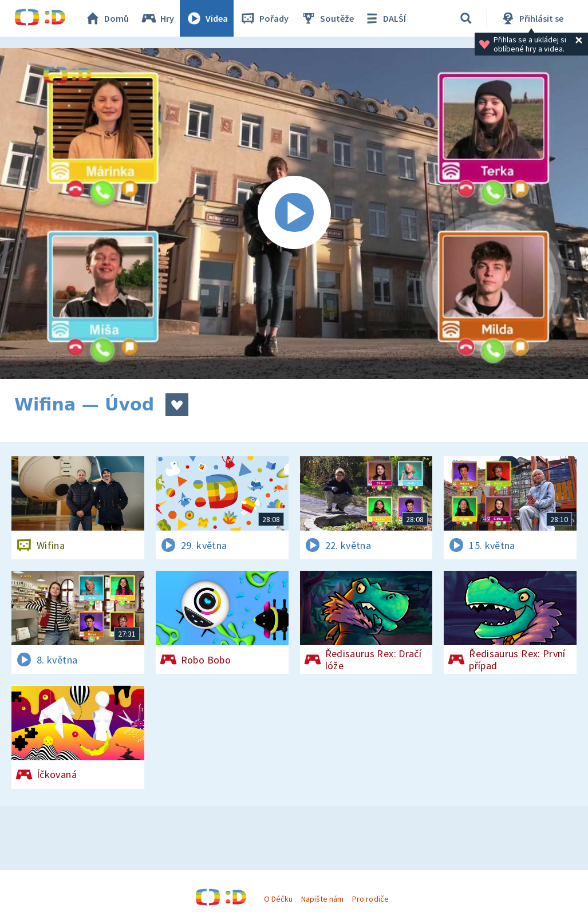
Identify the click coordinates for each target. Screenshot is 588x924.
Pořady (264, 18)
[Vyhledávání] (466, 18)
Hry (157, 18)
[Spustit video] (294, 214)
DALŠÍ (384, 18)
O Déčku (278, 899)
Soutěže (327, 18)
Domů (106, 18)
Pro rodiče (370, 899)
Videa (207, 18)
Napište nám (322, 899)
